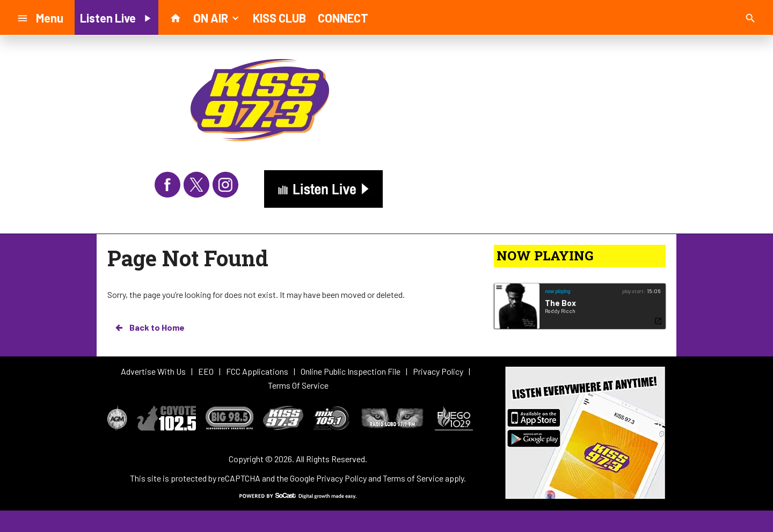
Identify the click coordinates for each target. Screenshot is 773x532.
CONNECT (343, 18)
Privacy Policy (341, 478)
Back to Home (149, 327)
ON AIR (217, 17)
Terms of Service (413, 478)
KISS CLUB (279, 18)
